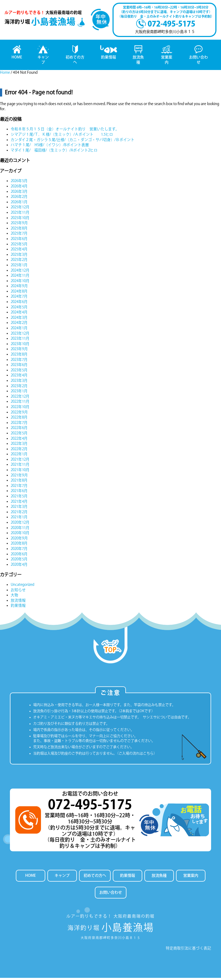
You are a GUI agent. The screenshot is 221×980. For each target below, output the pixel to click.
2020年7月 (20, 550)
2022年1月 (20, 456)
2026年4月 (20, 188)
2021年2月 (20, 513)
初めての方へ (95, 877)
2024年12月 (21, 272)
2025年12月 (21, 209)
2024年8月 (20, 293)
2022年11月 (21, 403)
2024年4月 (20, 314)
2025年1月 (20, 267)
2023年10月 (21, 345)
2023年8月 (20, 356)
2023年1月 (20, 393)
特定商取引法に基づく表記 (188, 951)
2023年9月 (20, 351)
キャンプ (61, 877)
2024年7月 (20, 298)
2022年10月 (21, 408)
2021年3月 (20, 508)
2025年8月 (20, 230)
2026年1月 (20, 204)
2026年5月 (20, 183)
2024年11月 (21, 277)
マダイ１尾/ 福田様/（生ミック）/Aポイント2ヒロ (54, 152)
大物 (14, 597)
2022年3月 (20, 445)
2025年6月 (20, 240)
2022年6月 (20, 429)
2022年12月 (21, 398)
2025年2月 (20, 261)
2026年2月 (20, 198)
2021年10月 (21, 471)
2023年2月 (20, 387)
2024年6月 (20, 303)
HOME (30, 877)
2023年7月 (20, 361)
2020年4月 (20, 566)
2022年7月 (20, 424)
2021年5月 (20, 498)
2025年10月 (21, 219)
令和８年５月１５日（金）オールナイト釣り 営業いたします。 (65, 131)
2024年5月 (20, 309)
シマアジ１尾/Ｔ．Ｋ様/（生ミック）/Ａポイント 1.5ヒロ (62, 136)
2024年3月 (20, 319)
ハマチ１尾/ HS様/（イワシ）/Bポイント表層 (50, 146)
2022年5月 (20, 435)
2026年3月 (20, 193)
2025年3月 (20, 256)
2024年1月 (20, 330)
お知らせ (18, 591)
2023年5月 (20, 372)
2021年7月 (20, 487)
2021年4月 (20, 503)
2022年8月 (20, 419)
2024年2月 (20, 324)
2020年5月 (20, 561)
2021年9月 (20, 477)
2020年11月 (21, 529)
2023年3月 (20, 382)
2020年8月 (20, 545)
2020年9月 (20, 540)
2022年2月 (20, 450)
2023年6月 (20, 366)
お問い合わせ (111, 895)
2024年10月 (21, 282)
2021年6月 (20, 493)
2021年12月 (21, 461)
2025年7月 (20, 235)
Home (5, 74)
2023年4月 (20, 377)
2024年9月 (20, 287)
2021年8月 (20, 482)
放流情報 (18, 602)
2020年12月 (21, 524)
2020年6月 (20, 556)
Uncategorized (23, 586)
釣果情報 (18, 607)
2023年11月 (21, 340)
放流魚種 (160, 877)
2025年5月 (20, 246)
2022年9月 (20, 414)
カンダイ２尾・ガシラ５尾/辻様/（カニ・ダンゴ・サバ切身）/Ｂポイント (73, 141)
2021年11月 (21, 466)
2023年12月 (21, 335)
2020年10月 (21, 534)
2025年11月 (21, 214)
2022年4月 (20, 440)
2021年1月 (20, 519)
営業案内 (192, 877)
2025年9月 (20, 224)
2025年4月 (20, 251)
